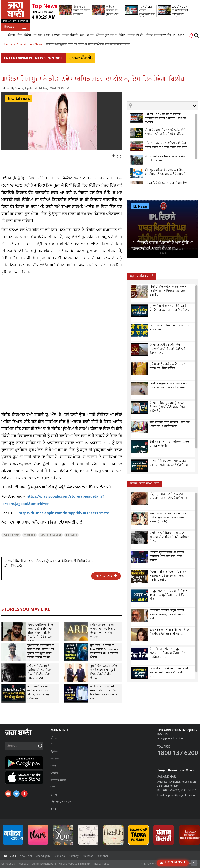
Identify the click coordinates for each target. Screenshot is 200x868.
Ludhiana (59, 856)
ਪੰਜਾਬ (12, 35)
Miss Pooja (30, 535)
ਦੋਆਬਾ (38, 35)
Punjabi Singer (11, 535)
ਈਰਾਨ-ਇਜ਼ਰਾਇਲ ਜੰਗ (158, 35)
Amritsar (88, 856)
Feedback (23, 864)
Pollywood (72, 535)
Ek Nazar (140, 207)
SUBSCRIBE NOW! (172, 863)
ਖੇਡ (82, 35)
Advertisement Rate (44, 864)
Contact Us (8, 864)
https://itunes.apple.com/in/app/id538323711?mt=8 (64, 514)
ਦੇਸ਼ (20, 35)
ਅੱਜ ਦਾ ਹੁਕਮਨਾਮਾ (106, 35)
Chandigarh (43, 856)
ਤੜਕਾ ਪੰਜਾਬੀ (70, 35)
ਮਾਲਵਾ (56, 35)
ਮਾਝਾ (47, 35)
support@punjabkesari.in (180, 795)
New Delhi (26, 856)
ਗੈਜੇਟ (122, 35)
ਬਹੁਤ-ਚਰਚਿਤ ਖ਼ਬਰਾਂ (142, 276)
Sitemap (85, 864)
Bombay (74, 856)
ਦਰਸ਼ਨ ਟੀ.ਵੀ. (135, 35)
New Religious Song (51, 535)
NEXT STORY (106, 576)
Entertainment (19, 99)
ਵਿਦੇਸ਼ (28, 35)
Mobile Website (68, 864)
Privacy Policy (101, 864)
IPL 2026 (179, 35)
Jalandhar (102, 856)
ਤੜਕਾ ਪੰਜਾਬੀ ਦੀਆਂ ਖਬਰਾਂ (145, 484)
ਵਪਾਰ (90, 35)
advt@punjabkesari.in (170, 739)
